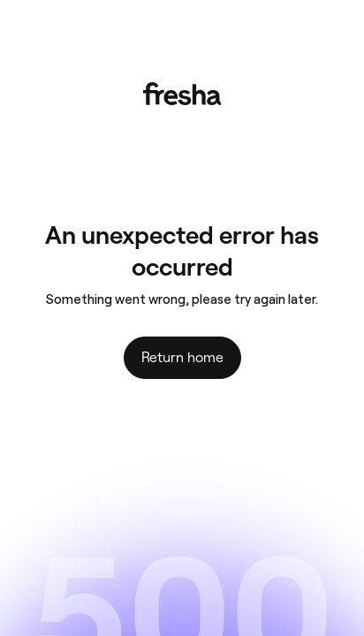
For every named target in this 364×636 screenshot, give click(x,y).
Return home (182, 357)
